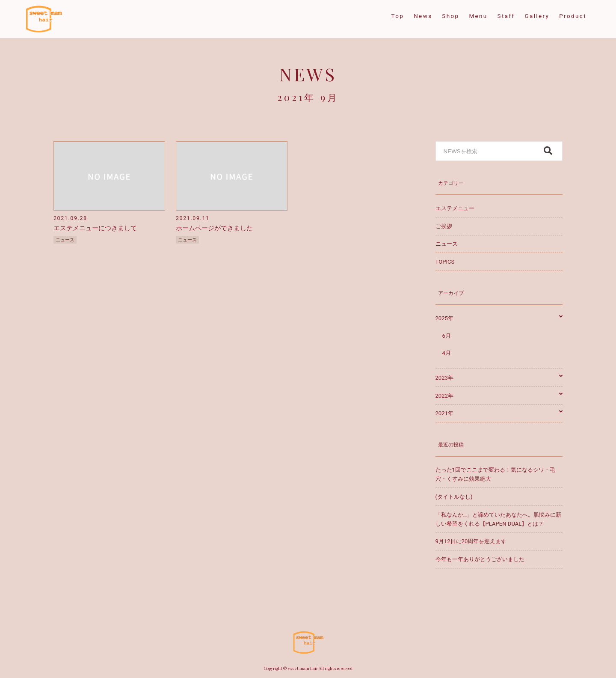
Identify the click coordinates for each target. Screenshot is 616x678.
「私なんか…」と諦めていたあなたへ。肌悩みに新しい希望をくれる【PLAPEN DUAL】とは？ (499, 519)
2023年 (499, 378)
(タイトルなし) (454, 497)
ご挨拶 (444, 226)
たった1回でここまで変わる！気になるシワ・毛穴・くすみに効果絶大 (495, 474)
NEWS (308, 74)
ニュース (65, 240)
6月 (447, 336)
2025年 (499, 318)
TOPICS (445, 262)
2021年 (499, 413)
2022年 (499, 396)
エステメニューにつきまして (95, 228)
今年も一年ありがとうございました (480, 559)
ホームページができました (214, 228)
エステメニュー (455, 208)
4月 (447, 353)
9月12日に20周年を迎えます (471, 541)
